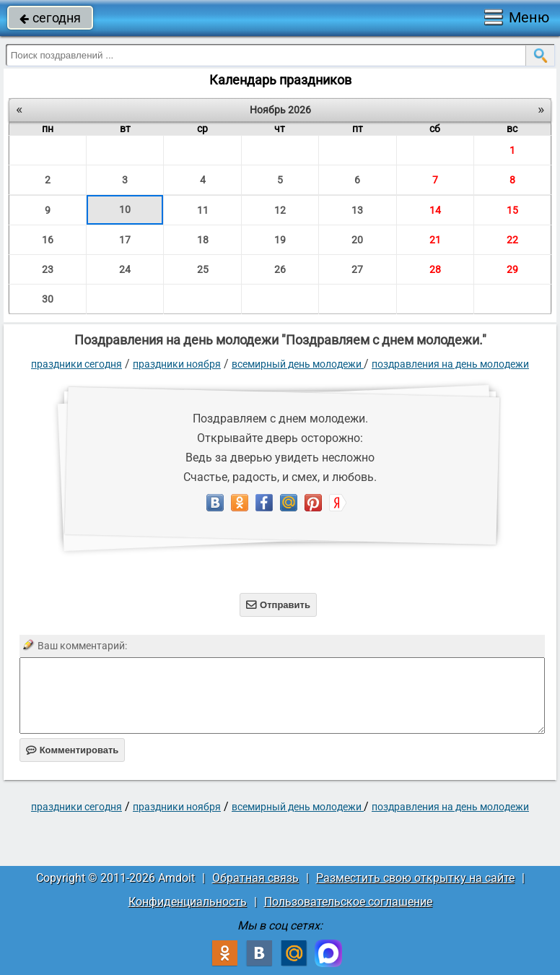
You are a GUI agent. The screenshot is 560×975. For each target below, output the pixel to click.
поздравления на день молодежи (450, 364)
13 (357, 210)
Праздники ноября (177, 364)
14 (435, 210)
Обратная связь (255, 878)
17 (125, 240)
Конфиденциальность (188, 902)
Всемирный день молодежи (298, 364)
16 (48, 240)
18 (203, 240)
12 (280, 210)
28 (435, 269)
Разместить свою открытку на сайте (415, 878)
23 (48, 269)
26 (280, 269)
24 (125, 269)
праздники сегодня (76, 364)
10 (125, 209)
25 (203, 269)
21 (435, 240)
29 (512, 269)
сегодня (50, 18)
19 (280, 240)
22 (512, 240)
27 (357, 269)
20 (357, 240)
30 (48, 299)
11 (203, 210)
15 (512, 210)
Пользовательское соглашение (348, 902)
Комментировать (73, 750)
